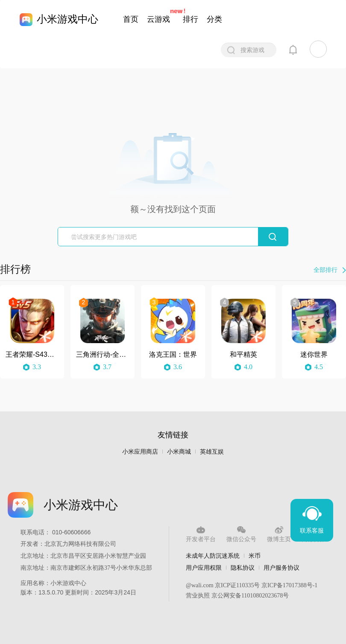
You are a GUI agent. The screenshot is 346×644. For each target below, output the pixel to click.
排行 (191, 19)
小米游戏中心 (67, 19)
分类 (214, 19)
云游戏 (158, 19)
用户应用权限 (204, 568)
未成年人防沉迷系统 (213, 556)
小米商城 (179, 452)
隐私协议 (243, 568)
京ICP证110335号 (237, 585)
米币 (255, 556)
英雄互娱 (212, 452)
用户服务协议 (281, 568)
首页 (131, 19)
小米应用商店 (140, 452)
